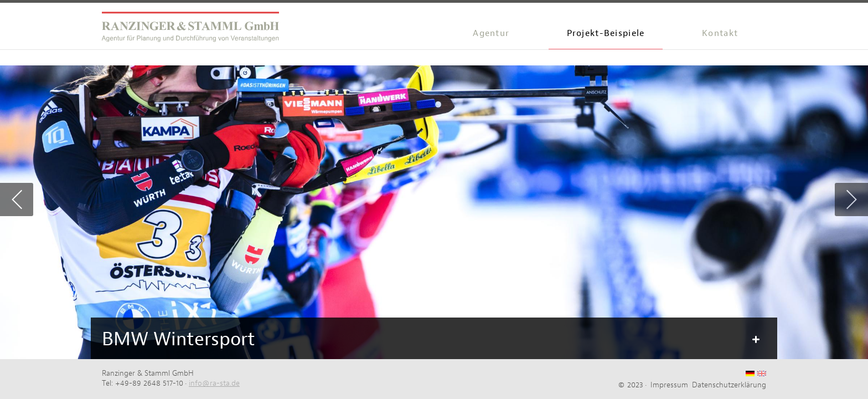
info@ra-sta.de (214, 383)
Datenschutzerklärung (729, 385)
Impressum (669, 385)
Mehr (755, 340)
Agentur (491, 33)
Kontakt (720, 33)
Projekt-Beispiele (606, 33)
